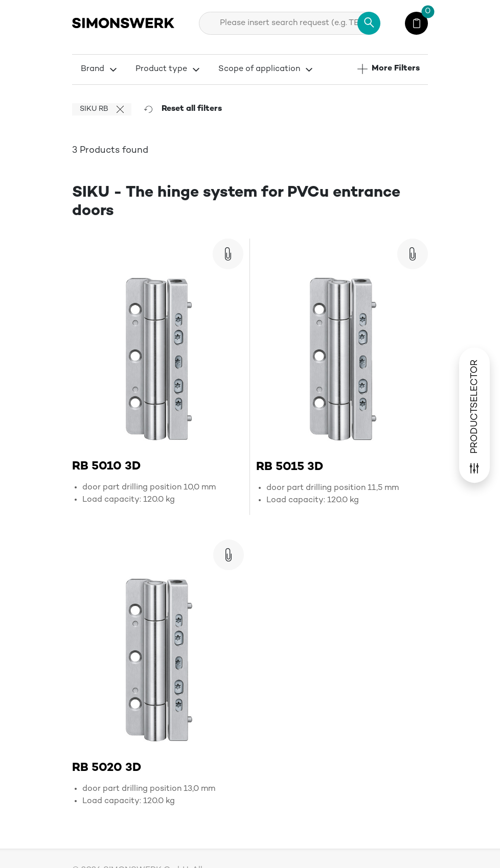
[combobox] (290, 23)
